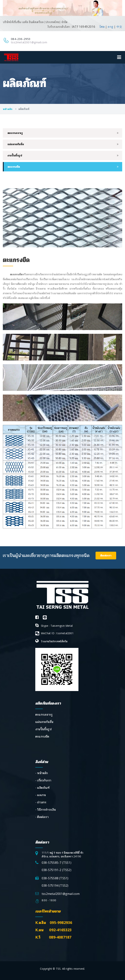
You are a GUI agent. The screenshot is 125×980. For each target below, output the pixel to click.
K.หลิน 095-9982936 (54, 923)
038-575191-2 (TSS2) (56, 870)
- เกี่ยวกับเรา (43, 780)
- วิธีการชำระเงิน (46, 810)
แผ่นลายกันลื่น (16, 144)
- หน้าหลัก (42, 773)
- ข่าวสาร (41, 802)
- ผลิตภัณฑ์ (43, 788)
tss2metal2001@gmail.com (29, 42)
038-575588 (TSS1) (55, 878)
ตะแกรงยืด (14, 167)
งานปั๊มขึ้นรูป (15, 155)
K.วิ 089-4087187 (53, 937)
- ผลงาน (41, 795)
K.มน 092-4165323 (53, 930)
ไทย (102, 27)
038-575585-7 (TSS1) (56, 863)
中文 (119, 27)
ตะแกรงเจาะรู (15, 133)
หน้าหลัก (8, 109)
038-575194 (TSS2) (55, 885)
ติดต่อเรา (106, 555)
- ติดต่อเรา (42, 817)
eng (110, 27)
